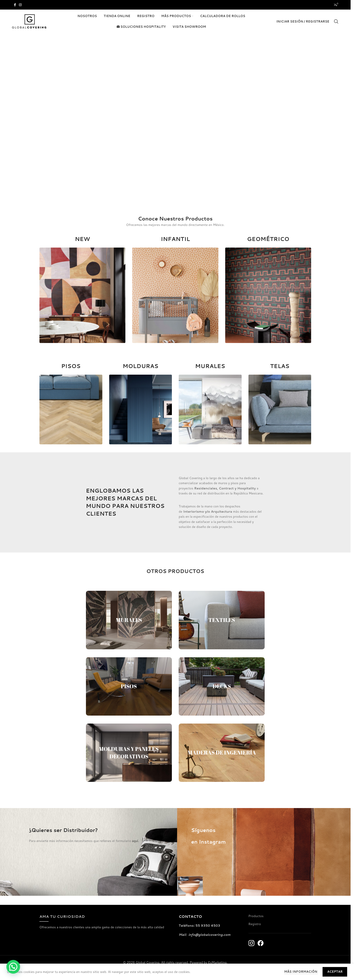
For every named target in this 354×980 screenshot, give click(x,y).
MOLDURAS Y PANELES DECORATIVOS (129, 753)
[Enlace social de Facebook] (15, 5)
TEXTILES (222, 620)
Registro (255, 924)
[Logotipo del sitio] (29, 21)
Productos (256, 916)
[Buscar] (336, 21)
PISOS (129, 686)
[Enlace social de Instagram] (20, 5)
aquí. (136, 841)
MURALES (129, 620)
